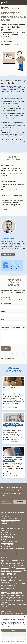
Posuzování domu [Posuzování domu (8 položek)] (21, 568)
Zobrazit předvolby (13, 638)
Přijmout (14, 630)
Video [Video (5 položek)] (5, 586)
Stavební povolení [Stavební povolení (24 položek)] (16, 583)
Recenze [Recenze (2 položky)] (18, 577)
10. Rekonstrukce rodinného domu (13, 548)
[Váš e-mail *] (7, 502)
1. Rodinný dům (6, 533)
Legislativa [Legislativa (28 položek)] (18, 563)
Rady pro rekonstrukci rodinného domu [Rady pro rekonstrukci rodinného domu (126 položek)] (13, 574)
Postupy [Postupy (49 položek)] (13, 568)
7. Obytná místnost (7, 543)
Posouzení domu (5, 515)
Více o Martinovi (8, 255)
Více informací (6, 45)
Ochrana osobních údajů (17, 642)
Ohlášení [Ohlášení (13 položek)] (8, 565)
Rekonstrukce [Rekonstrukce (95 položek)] (7, 580)
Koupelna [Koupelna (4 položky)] (8, 563)
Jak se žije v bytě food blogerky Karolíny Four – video (13, 389)
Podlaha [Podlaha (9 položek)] (3, 568)
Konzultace (4, 523)
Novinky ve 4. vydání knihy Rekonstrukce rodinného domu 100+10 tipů (13, 459)
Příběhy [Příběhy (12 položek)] (8, 571)
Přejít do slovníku (9, 552)
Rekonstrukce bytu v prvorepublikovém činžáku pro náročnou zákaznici (13, 425)
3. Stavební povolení (8, 536)
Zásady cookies (7, 642)
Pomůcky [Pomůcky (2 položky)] (7, 568)
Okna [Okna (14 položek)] (12, 565)
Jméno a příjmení (6, 303)
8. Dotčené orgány (7, 545)
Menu (25, 3)
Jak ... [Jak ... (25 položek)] (3, 563)
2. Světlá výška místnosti (9, 534)
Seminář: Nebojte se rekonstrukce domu (11, 518)
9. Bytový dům (6, 546)
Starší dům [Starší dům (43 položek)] (5, 583)
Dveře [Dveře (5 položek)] (18, 561)
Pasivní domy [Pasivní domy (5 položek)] (17, 565)
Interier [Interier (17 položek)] (22, 561)
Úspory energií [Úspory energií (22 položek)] (11, 588)
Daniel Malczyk (5, 174)
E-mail (3, 311)
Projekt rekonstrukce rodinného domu (11, 520)
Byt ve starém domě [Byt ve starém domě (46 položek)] (9, 561)
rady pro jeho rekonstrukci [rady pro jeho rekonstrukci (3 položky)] (16, 571)
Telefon (3, 319)
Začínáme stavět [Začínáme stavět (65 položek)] (14, 585)
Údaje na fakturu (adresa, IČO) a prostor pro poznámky (13, 328)
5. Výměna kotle (6, 540)
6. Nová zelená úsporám (9, 541)
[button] (25, 617)
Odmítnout (13, 634)
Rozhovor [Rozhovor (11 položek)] (21, 580)
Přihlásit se (15, 45)
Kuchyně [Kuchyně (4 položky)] (12, 563)
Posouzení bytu (5, 517)
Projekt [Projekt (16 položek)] (3, 571)
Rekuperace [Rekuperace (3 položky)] (16, 580)
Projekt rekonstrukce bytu (8, 522)
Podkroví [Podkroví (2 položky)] (22, 566)
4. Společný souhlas (8, 538)
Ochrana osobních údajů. (8, 358)
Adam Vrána (4, 190)
